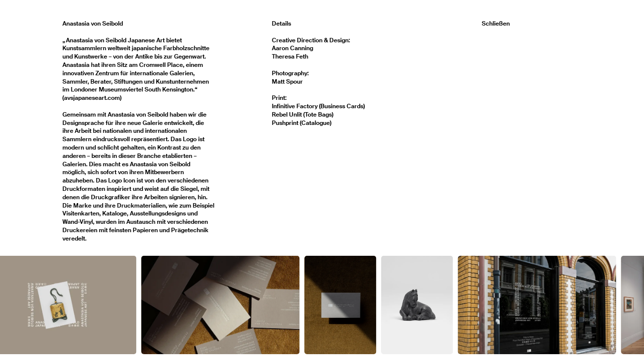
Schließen (496, 24)
